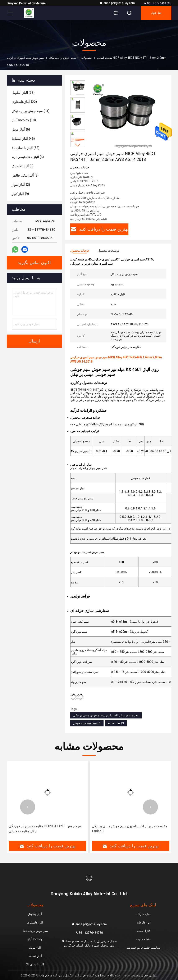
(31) (31, 111)
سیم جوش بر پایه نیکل (62, 58)
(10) (24, 120)
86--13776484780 (157, 3)
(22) (24, 102)
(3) (23, 166)
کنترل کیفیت (143, 931)
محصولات (86, 58)
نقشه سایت (143, 939)
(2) (21, 185)
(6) (21, 129)
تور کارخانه (143, 922)
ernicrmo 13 (116, 723)
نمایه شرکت (143, 914)
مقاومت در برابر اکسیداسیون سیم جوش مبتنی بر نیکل (106, 715)
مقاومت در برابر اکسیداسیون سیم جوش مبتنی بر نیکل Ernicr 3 (130, 829)
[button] (78, 145)
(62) (26, 148)
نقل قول (156, 13)
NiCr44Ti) (93, 390)
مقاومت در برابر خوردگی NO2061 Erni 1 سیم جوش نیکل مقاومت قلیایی (45, 829)
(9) (20, 194)
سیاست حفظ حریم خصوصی (143, 948)
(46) (23, 139)
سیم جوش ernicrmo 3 (87, 723)
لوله (73, 682)
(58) (23, 93)
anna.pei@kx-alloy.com (117, 3)
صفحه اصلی (105, 58)
